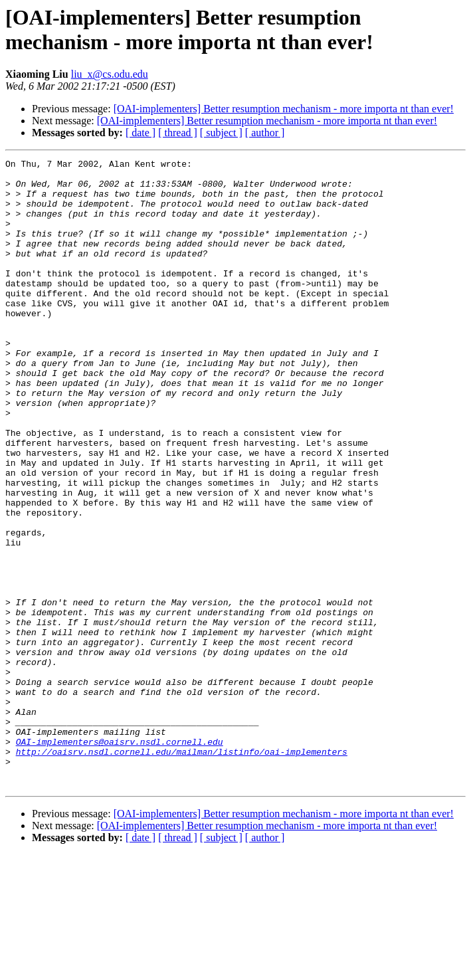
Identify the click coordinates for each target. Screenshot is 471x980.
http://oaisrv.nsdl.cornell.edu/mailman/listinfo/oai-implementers (182, 871)
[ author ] (265, 133)
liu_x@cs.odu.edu (110, 74)
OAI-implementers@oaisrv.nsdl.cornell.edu (120, 859)
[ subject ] (221, 133)
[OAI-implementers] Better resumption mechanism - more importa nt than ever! (284, 109)
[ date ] (141, 133)
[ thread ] (178, 133)
